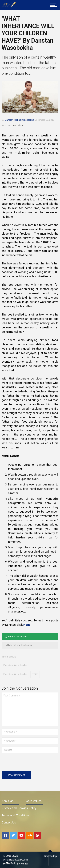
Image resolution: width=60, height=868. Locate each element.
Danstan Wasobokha (15, 665)
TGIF (35, 674)
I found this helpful (16, 637)
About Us (8, 801)
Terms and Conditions (16, 815)
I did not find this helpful (19, 645)
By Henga (22, 864)
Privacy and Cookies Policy (19, 808)
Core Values (34, 801)
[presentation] (26, 763)
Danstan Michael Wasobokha (19, 120)
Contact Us (9, 823)
